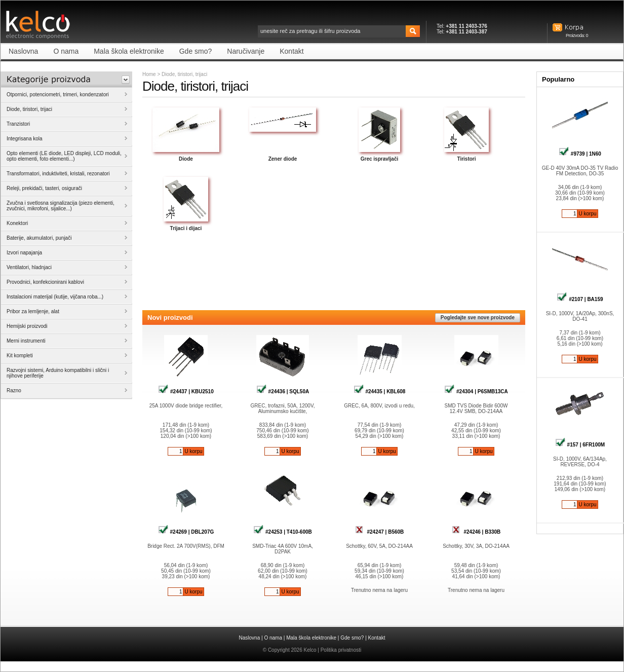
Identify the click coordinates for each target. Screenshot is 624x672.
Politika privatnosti (341, 650)
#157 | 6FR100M (580, 445)
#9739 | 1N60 (580, 154)
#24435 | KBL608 (380, 391)
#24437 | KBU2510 (186, 391)
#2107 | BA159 (580, 299)
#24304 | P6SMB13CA (476, 391)
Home (149, 74)
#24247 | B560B (380, 532)
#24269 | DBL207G (186, 532)
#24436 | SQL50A (283, 391)
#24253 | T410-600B (283, 532)
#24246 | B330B (476, 532)
